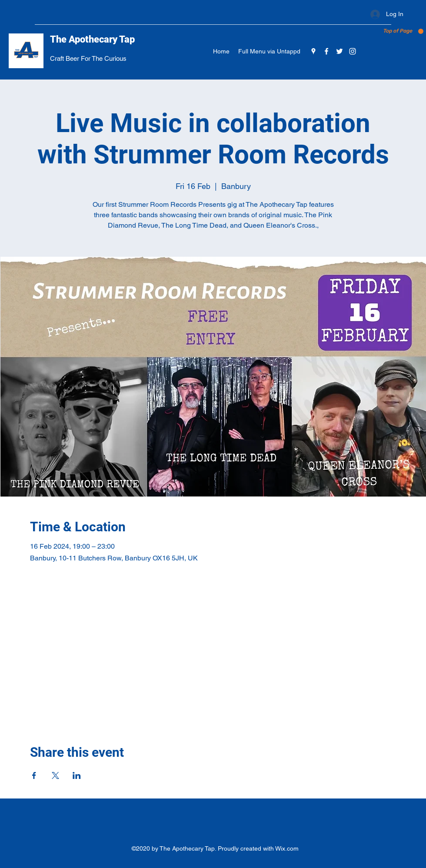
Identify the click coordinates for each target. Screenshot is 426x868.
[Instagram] (353, 51)
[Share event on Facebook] (34, 775)
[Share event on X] (55, 775)
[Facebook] (326, 51)
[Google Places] (313, 51)
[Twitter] (339, 51)
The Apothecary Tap (92, 39)
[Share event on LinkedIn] (77, 775)
